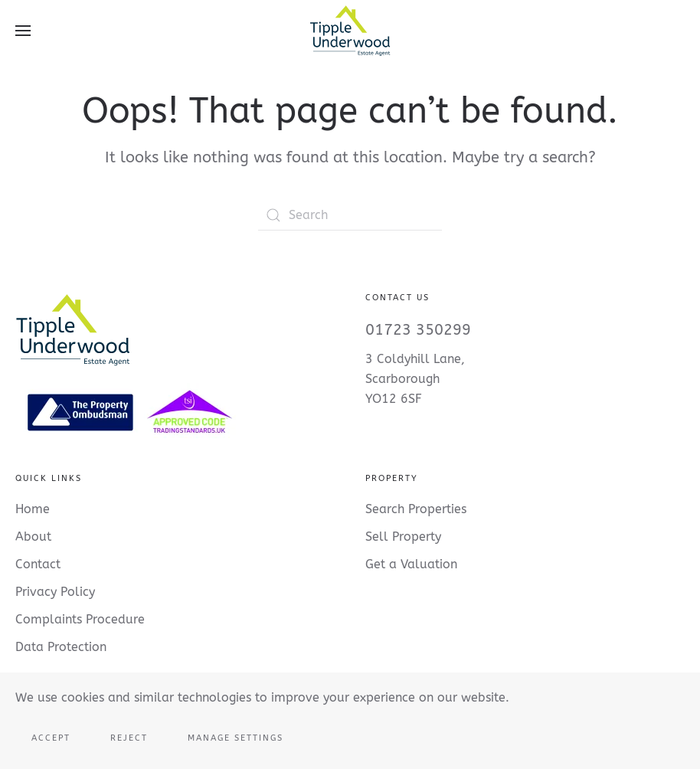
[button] (23, 31)
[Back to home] (350, 31)
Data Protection (61, 647)
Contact (38, 564)
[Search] (350, 215)
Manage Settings (236, 738)
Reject (129, 738)
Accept (51, 738)
